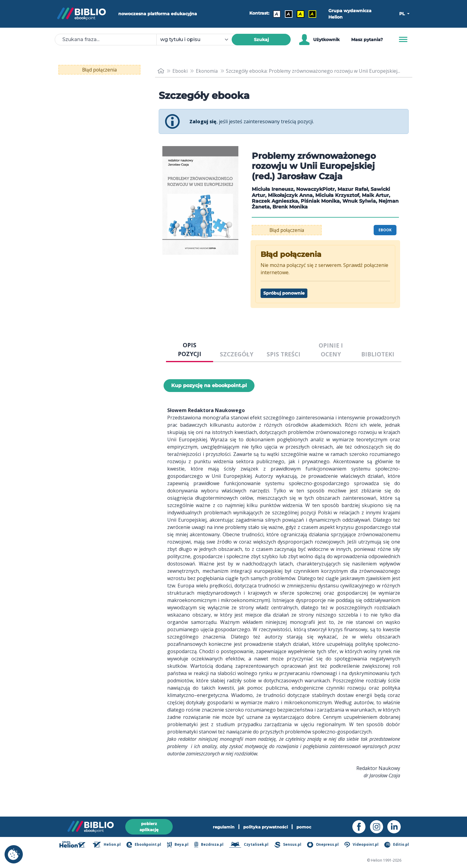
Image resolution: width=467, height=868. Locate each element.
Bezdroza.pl (212, 845)
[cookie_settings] (14, 854)
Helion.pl (111, 845)
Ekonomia (208, 71)
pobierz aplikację (149, 826)
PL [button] (403, 14)
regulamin (222, 826)
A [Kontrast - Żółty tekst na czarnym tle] (312, 14)
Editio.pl (398, 845)
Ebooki (181, 71)
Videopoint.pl (363, 845)
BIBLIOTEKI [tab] (378, 354)
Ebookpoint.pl (148, 845)
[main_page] (161, 71)
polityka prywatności (266, 826)
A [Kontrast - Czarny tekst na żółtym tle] (301, 14)
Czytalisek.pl (251, 845)
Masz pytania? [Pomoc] (367, 40)
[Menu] (403, 40)
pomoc (306, 826)
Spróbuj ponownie (284, 293)
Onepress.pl (325, 845)
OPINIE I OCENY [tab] (331, 350)
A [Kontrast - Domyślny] (277, 14)
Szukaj (261, 40)
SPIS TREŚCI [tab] (284, 354)
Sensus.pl (290, 845)
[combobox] (198, 40)
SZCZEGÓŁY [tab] (237, 354)
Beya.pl (181, 845)
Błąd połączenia (100, 70)
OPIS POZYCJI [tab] (190, 349)
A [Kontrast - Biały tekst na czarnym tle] (289, 14)
